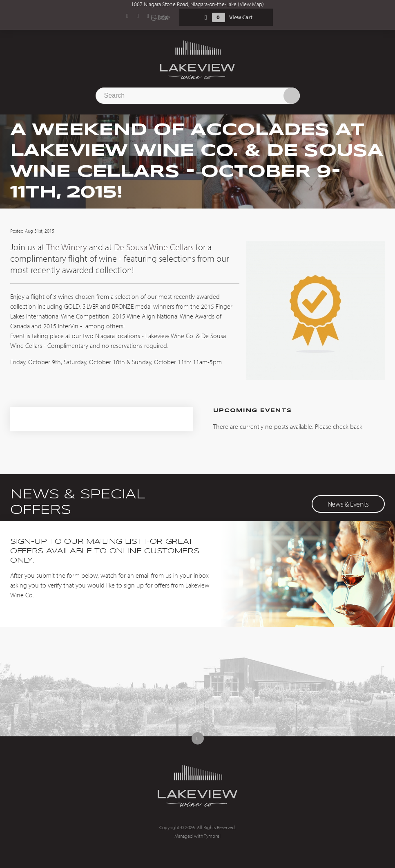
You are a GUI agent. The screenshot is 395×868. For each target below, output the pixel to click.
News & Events (348, 504)
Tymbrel (212, 836)
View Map (251, 4)
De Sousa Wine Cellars (154, 247)
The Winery (67, 247)
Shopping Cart (206, 17)
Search (292, 96)
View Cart (241, 17)
